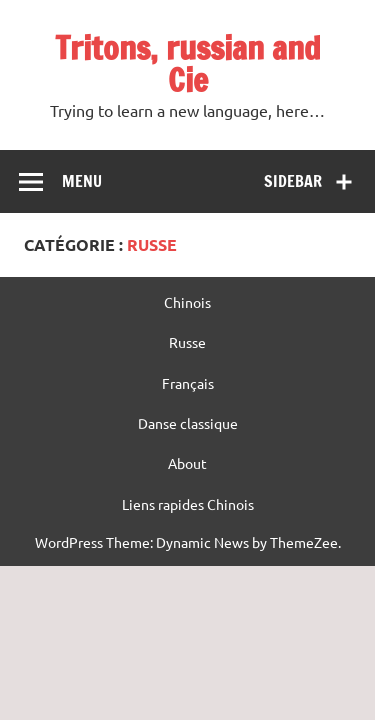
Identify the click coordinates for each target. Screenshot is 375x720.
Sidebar (293, 181)
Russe (187, 342)
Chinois (187, 302)
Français (188, 383)
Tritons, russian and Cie (188, 64)
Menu (82, 181)
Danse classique (188, 423)
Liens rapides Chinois (188, 504)
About (187, 463)
